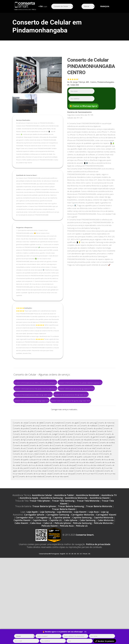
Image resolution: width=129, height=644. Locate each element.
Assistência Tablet (64, 570)
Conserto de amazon (47, 526)
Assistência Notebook (88, 570)
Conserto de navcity (60, 506)
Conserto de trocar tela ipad (64, 548)
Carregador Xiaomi (106, 589)
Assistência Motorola (76, 573)
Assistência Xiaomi (100, 573)
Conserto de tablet (36, 497)
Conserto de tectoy (78, 503)
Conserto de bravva (96, 509)
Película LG (82, 600)
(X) (85, 632)
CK (70, 628)
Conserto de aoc (20, 523)
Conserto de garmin (90, 512)
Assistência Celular (42, 570)
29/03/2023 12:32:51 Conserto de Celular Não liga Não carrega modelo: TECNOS (71, 401)
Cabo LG (48, 598)
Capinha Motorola (104, 592)
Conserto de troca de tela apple (25, 537)
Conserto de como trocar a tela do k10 (86, 529)
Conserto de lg (19, 500)
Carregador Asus (25, 592)
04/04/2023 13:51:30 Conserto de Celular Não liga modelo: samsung (71, 395)
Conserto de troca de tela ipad (64, 540)
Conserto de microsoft (50, 514)
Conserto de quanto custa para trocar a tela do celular (88, 531)
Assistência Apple (29, 573)
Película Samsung (82, 598)
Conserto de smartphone (54, 497)
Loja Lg (105, 586)
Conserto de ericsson (74, 512)
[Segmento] (62, 6)
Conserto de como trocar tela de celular (51, 531)
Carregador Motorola (83, 589)
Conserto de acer (81, 509)
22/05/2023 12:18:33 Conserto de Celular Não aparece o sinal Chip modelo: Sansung (35, 389)
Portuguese (55, 628)
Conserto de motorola (106, 497)
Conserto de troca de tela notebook (90, 540)
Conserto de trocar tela (86, 523)
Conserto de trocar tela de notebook (88, 546)
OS (89, 628)
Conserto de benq (26, 512)
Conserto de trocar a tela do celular (61, 543)
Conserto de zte (35, 520)
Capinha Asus (40, 595)
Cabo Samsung (88, 595)
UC (81, 628)
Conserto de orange (49, 509)
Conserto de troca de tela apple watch (53, 537)
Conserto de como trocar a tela (25, 529)
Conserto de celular (21, 497)
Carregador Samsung (58, 589)
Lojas (43, 6)
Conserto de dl (60, 500)
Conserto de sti (35, 509)
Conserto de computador (64, 520)
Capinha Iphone (62, 592)
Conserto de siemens (90, 517)
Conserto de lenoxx (21, 509)
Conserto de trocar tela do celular (39, 548)
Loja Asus (94, 586)
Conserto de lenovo (33, 514)
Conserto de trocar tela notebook (31, 551)
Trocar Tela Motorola (88, 575)
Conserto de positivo (21, 503)
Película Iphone (63, 598)
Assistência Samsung (52, 573)
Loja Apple (32, 586)
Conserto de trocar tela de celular (60, 546)
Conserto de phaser (65, 509)
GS (78, 628)
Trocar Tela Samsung (63, 575)
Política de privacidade (98, 619)
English (63, 628)
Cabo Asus (36, 598)
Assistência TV (109, 570)
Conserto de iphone (68, 523)
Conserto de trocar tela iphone (99, 526)
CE (67, 628)
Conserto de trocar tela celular (35, 546)
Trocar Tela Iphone (40, 575)
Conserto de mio (66, 514)
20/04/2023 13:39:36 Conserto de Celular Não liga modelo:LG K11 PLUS (76, 389)
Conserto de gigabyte (107, 512)
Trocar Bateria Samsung (71, 581)
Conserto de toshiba (107, 517)
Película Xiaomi (50, 600)
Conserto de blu (64, 503)
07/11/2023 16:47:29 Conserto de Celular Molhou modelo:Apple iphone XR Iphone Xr (35, 383)
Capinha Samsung (82, 592)
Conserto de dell (58, 512)
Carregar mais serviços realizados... (65, 409)
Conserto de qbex (89, 506)
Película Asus (67, 600)
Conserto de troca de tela (104, 534)
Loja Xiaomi (80, 586)
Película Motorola (103, 598)
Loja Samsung (47, 586)
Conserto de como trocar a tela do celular (54, 529)
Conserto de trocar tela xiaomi (56, 551)
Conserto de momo (99, 514)
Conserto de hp (19, 514)
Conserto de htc (50, 503)
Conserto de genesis (106, 500)
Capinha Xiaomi (22, 595)
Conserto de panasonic (28, 517)
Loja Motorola (64, 586)
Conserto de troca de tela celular (81, 537)
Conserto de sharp (74, 517)
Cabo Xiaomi (21, 598)
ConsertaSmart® (45, 628)
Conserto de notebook (83, 520)
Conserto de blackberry (42, 512)
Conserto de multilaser (89, 500)
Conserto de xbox (80, 526)
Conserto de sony (32, 500)
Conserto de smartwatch (102, 520)
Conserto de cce (73, 500)
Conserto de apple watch (29, 526)
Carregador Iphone (34, 589)
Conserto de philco (27, 506)
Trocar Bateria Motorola (99, 581)
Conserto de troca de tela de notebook (36, 540)
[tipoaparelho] (24, 636)
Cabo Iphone (71, 595)
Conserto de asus (37, 503)
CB (72, 628)
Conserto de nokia (47, 500)
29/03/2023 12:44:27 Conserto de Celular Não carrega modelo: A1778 (31, 401)
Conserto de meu (75, 506)
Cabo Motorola (106, 595)
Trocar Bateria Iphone (44, 581)
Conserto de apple (71, 497)
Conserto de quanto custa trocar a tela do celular (74, 534)
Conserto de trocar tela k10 (86, 548)
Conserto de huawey (43, 506)
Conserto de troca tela (38, 543)
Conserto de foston (104, 506)
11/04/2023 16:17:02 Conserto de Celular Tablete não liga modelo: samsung (33, 395)
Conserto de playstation (51, 523)
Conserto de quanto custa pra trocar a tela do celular (34, 534)
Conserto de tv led (34, 523)
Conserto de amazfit (64, 526)
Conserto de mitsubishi (82, 514)
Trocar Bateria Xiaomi (64, 584)
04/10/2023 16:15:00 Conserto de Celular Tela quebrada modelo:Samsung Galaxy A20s (80, 383)
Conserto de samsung (88, 497)
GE (75, 628)
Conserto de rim (59, 517)
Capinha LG (56, 595)
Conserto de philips (45, 517)
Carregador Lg (43, 592)
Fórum (85, 628)
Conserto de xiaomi (21, 520)
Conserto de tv (48, 520)
